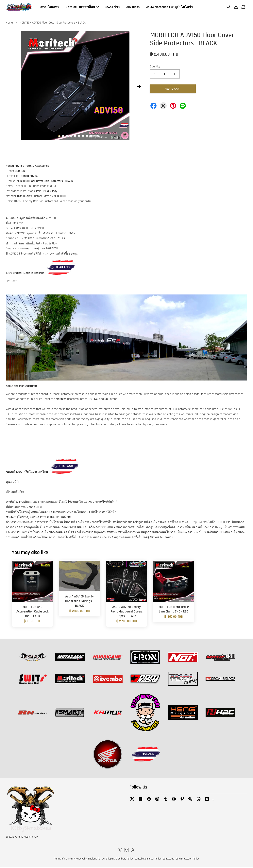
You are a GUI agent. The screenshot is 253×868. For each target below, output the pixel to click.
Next (139, 88)
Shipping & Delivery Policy (119, 860)
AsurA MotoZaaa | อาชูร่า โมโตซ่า (169, 8)
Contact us (168, 860)
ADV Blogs (133, 8)
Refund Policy (97, 860)
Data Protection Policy (187, 860)
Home (9, 24)
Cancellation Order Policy (148, 860)
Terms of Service (63, 860)
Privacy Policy (81, 860)
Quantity (155, 68)
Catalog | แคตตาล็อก (82, 8)
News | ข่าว (112, 8)
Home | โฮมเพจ (49, 8)
